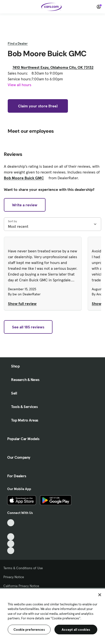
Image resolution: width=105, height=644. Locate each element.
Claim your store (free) (38, 106)
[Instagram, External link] (11, 544)
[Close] (100, 595)
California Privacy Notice (21, 586)
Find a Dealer (18, 43)
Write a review (25, 205)
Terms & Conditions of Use (23, 568)
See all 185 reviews (28, 327)
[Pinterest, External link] (11, 551)
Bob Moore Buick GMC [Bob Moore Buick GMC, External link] (26, 178)
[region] (52, 616)
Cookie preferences (29, 630)
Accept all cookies (76, 630)
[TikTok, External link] (11, 523)
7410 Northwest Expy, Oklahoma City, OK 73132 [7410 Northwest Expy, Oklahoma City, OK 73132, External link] (55, 67)
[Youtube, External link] (11, 537)
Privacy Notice (14, 577)
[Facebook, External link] (11, 530)
